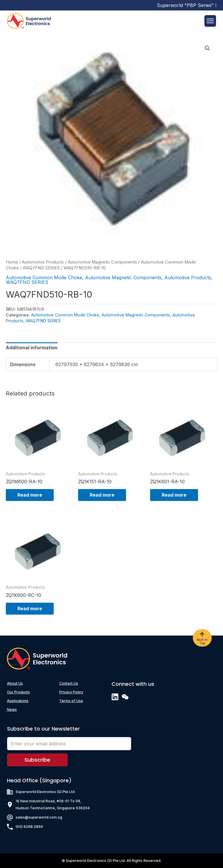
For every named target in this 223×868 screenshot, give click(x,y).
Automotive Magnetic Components (102, 262)
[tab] (32, 348)
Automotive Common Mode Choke (44, 278)
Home (12, 262)
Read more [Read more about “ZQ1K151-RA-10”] (102, 495)
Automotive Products (43, 262)
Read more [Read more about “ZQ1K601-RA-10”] (174, 495)
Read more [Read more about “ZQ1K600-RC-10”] (30, 609)
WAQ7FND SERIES (41, 268)
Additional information (32, 348)
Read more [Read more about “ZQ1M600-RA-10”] (30, 495)
